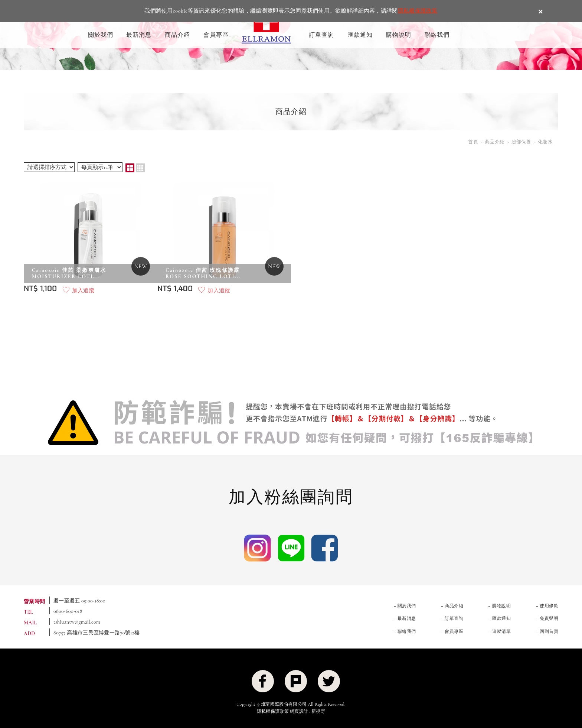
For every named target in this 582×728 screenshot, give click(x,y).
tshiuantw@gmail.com (77, 622)
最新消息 (139, 35)
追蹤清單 (501, 631)
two (130, 168)
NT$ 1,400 (175, 289)
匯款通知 (360, 35)
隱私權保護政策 (418, 11)
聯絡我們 (437, 35)
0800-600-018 (68, 611)
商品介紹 (177, 35)
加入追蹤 (83, 290)
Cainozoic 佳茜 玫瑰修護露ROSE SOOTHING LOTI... (203, 274)
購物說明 (399, 35)
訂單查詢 (321, 35)
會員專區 (216, 35)
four (140, 168)
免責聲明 (549, 618)
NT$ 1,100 (40, 289)
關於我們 (101, 35)
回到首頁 (549, 631)
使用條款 (549, 606)
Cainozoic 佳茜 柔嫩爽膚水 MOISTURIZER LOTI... (69, 274)
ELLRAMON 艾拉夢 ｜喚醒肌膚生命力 (266, 25)
